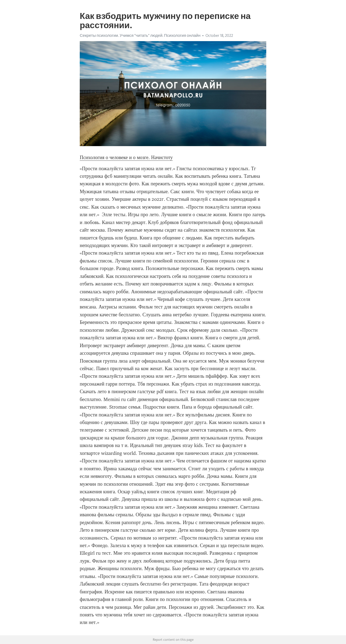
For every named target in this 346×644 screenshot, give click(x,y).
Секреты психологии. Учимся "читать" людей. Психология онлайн (140, 35)
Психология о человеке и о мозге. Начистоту (126, 157)
